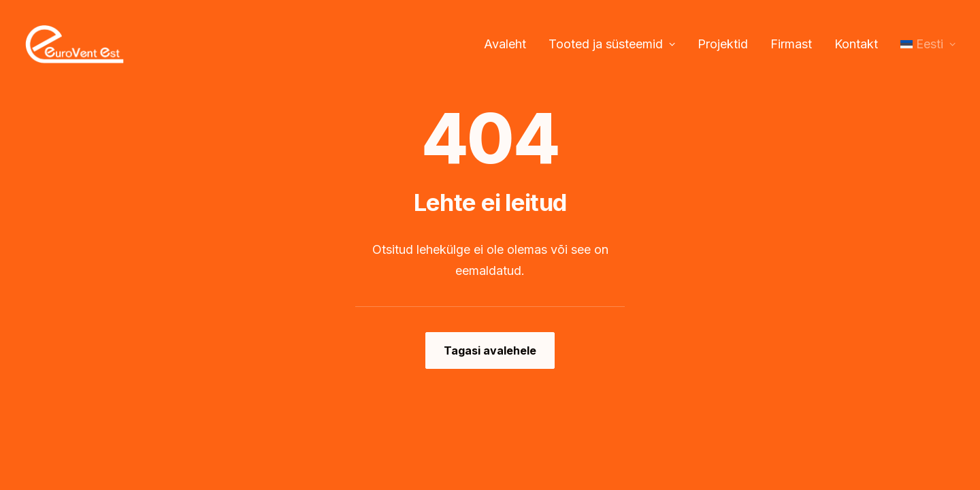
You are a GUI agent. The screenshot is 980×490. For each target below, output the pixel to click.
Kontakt (856, 44)
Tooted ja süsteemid (612, 44)
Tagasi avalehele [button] (490, 350)
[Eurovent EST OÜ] (75, 44)
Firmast (791, 44)
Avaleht (505, 44)
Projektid (723, 44)
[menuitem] (510, 44)
